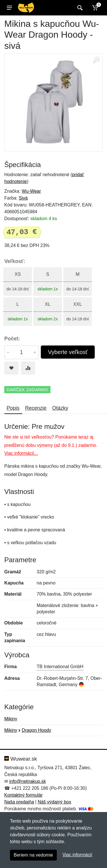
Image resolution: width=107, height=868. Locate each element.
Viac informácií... (21, 453)
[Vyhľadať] (79, 8)
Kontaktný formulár (23, 795)
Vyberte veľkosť (68, 352)
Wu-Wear (31, 191)
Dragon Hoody (36, 730)
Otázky (60, 408)
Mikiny (11, 719)
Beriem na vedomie (33, 855)
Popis (13, 408)
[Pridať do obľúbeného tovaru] (11, 368)
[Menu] (9, 8)
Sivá (23, 198)
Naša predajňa (19, 802)
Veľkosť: (15, 261)
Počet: (12, 339)
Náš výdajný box (54, 802)
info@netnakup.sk (27, 781)
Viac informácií (77, 855)
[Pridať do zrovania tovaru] (28, 368)
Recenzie (36, 408)
